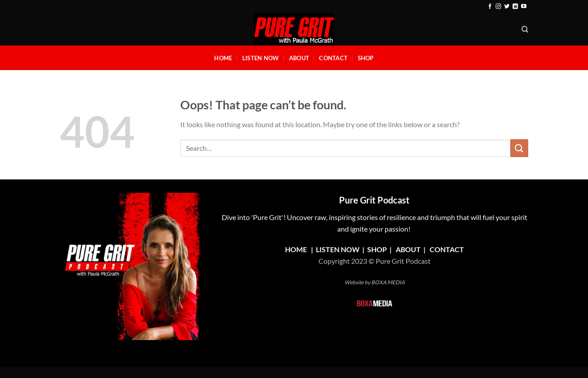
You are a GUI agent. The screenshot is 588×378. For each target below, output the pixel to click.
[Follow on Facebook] (490, 7)
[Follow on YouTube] (524, 7)
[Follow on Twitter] (507, 7)
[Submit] (519, 148)
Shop (366, 58)
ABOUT (408, 249)
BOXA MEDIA (388, 282)
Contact (333, 58)
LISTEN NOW (338, 249)
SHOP (378, 249)
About (299, 58)
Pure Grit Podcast (374, 200)
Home (223, 58)
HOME (296, 249)
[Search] (525, 29)
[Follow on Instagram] (498, 7)
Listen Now (261, 58)
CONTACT (447, 249)
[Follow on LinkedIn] (515, 7)
